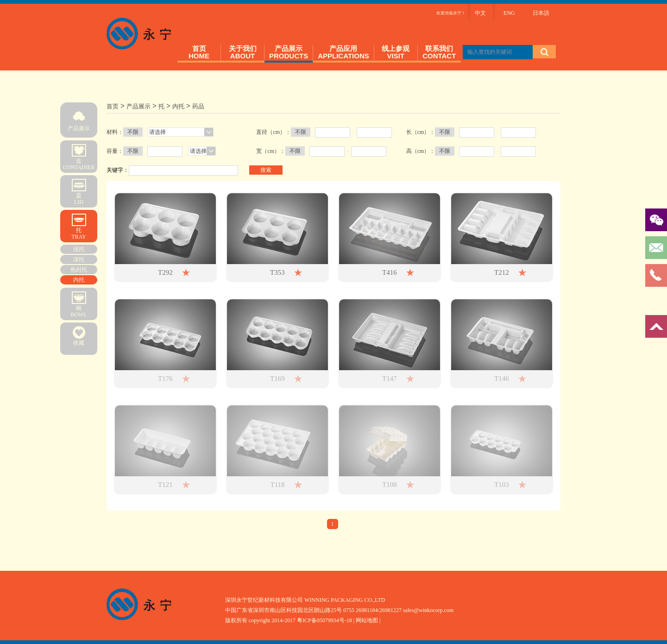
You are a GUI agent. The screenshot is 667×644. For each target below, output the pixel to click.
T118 (278, 485)
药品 (198, 106)
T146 (502, 379)
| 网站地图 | (367, 620)
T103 (502, 485)
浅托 (79, 249)
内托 (79, 280)
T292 (165, 272)
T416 (390, 272)
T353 (277, 272)
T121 (165, 485)
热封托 (79, 270)
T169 (277, 379)
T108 (390, 485)
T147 (390, 379)
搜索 (266, 170)
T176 (165, 379)
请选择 (157, 132)
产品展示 (79, 117)
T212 (502, 272)
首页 (113, 106)
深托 (79, 259)
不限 (133, 132)
